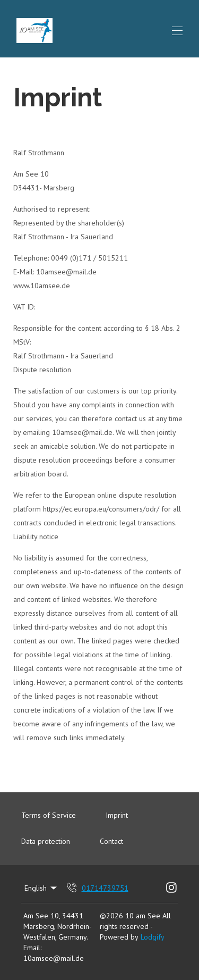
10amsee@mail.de (54, 958)
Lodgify (153, 937)
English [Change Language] (41, 888)
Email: (32, 948)
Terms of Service (49, 815)
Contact (111, 841)
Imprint (117, 815)
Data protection (46, 841)
